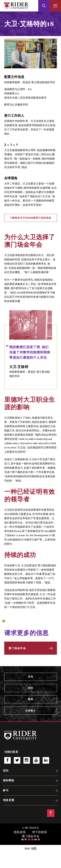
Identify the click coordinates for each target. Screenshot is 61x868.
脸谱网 (7, 760)
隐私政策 (20, 832)
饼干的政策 (40, 832)
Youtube (36, 760)
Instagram (27, 760)
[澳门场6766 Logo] (20, 735)
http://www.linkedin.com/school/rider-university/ (46, 760)
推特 (17, 760)
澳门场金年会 (31, 837)
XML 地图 (30, 849)
